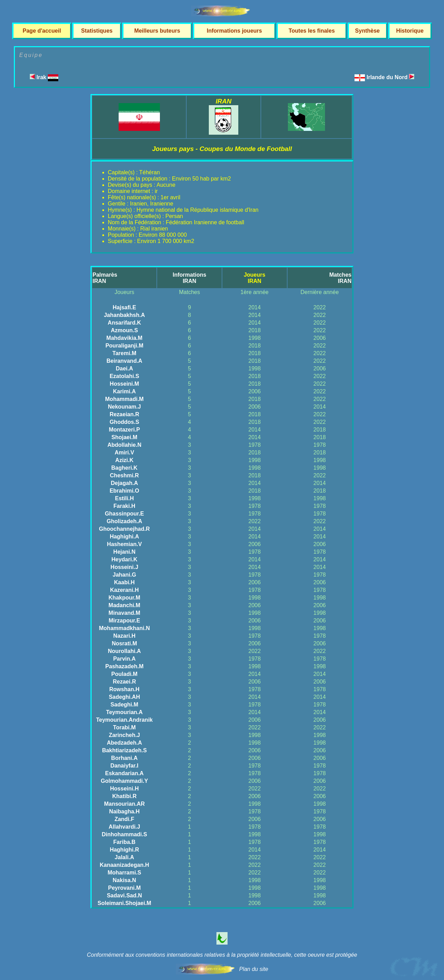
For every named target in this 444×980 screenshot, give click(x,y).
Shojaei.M (124, 437)
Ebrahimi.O (124, 491)
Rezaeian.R (124, 414)
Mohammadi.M (124, 399)
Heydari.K (124, 559)
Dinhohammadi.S (124, 834)
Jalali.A (125, 857)
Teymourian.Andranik (124, 720)
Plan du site (254, 969)
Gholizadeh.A (124, 521)
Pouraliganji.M (124, 346)
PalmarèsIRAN (105, 278)
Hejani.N (125, 552)
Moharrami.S (124, 873)
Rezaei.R (124, 682)
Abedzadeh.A (124, 743)
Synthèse (368, 31)
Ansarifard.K (125, 323)
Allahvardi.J (124, 827)
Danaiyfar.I (124, 766)
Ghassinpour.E (124, 514)
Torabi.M (124, 727)
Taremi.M (124, 353)
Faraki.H (124, 506)
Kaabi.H (125, 582)
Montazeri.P (125, 430)
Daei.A (125, 368)
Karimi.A (125, 391)
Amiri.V (125, 453)
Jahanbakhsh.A (124, 315)
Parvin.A (124, 659)
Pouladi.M (125, 674)
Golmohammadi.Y (125, 781)
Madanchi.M (125, 605)
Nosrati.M (124, 643)
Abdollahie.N (125, 445)
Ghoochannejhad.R (124, 529)
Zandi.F (124, 819)
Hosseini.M (124, 384)
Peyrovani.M (124, 888)
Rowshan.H (124, 689)
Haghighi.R (124, 850)
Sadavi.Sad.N (124, 895)
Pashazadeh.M (124, 666)
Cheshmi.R (125, 475)
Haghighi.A (124, 537)
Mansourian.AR (124, 804)
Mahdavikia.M (125, 338)
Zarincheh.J (125, 735)
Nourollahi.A (124, 651)
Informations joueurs (234, 31)
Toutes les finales (312, 31)
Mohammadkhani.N (124, 628)
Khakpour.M (125, 598)
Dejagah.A (124, 483)
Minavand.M (125, 613)
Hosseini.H (124, 789)
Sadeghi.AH (125, 697)
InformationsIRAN (190, 278)
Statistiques (97, 31)
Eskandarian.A (124, 773)
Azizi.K (124, 460)
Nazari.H (125, 636)
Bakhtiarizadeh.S (124, 750)
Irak (44, 77)
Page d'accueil (42, 31)
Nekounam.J (124, 407)
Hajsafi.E (125, 307)
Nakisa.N (125, 880)
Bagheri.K (125, 468)
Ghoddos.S (124, 422)
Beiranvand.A (124, 361)
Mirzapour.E (124, 621)
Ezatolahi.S (124, 376)
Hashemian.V (124, 544)
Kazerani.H (124, 590)
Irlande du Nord (391, 77)
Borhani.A (124, 758)
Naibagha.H (125, 811)
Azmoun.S (124, 330)
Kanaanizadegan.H (124, 865)
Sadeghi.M (125, 705)
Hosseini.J (125, 567)
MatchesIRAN (340, 278)
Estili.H (124, 498)
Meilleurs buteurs (157, 31)
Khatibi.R (124, 796)
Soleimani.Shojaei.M (124, 903)
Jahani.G (125, 575)
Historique (410, 31)
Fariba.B (125, 842)
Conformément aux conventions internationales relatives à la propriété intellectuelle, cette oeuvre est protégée (222, 955)
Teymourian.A (125, 712)
